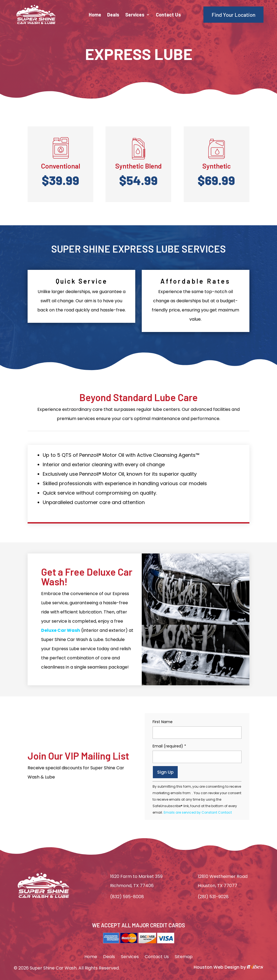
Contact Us (168, 15)
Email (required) (169, 746)
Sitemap (184, 957)
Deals (113, 15)
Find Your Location (233, 15)
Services (135, 15)
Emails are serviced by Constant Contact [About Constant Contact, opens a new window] (198, 812)
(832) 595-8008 (127, 897)
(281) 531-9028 (213, 897)
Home (95, 15)
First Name (163, 722)
